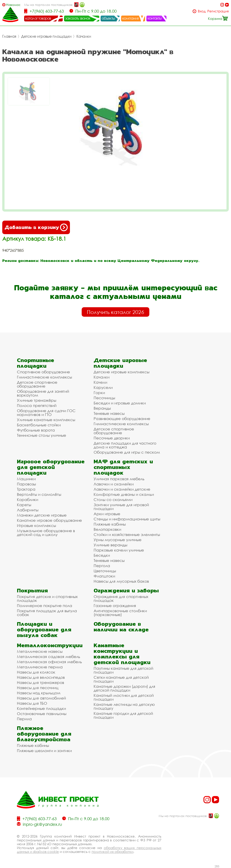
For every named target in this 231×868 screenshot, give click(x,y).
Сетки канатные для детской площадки (121, 679)
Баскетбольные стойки (39, 425)
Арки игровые (107, 514)
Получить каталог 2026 (115, 312)
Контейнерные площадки (41, 708)
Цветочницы (105, 571)
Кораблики (28, 500)
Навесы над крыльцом (39, 693)
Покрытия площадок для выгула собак (47, 613)
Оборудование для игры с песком (127, 452)
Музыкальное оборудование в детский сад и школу (46, 533)
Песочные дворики (112, 438)
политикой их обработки (112, 852)
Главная (9, 36)
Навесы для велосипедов (41, 677)
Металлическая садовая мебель (49, 657)
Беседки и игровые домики (120, 403)
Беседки (102, 555)
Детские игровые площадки (46, 36)
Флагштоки (104, 576)
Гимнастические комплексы (44, 377)
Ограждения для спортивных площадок (121, 598)
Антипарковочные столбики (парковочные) (120, 613)
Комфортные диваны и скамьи (124, 494)
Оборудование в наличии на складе (121, 627)
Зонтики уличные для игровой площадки (121, 507)
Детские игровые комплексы (121, 372)
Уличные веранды (110, 545)
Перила (24, 719)
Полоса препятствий (37, 405)
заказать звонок (78, 18)
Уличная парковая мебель (119, 479)
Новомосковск (13, 5)
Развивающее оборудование (122, 419)
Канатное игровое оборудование (49, 520)
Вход (202, 11)
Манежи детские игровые (42, 515)
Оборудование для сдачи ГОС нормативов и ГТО (46, 413)
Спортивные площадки (36, 363)
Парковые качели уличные (119, 550)
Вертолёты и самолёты (39, 494)
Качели (100, 382)
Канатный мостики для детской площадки (124, 697)
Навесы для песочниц (38, 688)
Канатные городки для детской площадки (123, 715)
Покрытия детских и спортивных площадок (47, 598)
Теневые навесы (109, 413)
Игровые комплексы (36, 525)
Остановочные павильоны (42, 714)
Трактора (26, 489)
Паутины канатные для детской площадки (123, 670)
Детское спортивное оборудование (37, 384)
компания (131, 18)
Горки (99, 393)
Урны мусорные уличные (118, 540)
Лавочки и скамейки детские (122, 489)
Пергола (102, 566)
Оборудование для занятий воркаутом (43, 393)
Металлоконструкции (50, 645)
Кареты (24, 505)
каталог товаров (38, 18)
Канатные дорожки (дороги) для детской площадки (124, 688)
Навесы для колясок (36, 672)
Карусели (103, 387)
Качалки (84, 36)
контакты (155, 18)
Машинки (26, 479)
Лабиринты (28, 510)
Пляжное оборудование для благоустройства (44, 734)
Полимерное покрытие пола (45, 606)
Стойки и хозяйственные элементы (127, 534)
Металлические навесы (40, 651)
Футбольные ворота (36, 430)
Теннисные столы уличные (42, 435)
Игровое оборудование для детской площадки (51, 467)
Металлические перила (40, 667)
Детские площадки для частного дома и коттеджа (125, 445)
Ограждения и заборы (126, 590)
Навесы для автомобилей (41, 698)
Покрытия (32, 590)
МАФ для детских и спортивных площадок (123, 467)
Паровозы (26, 484)
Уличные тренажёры (37, 400)
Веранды (102, 408)
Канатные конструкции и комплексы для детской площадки (122, 654)
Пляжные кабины (110, 524)
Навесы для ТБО (32, 703)
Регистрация (218, 11)
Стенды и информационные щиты (127, 519)
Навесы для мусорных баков (121, 581)
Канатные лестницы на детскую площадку (124, 706)
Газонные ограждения (115, 606)
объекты (108, 18)
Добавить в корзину (36, 227)
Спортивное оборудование (43, 372)
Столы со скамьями (113, 500)
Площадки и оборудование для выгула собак (44, 629)
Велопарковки (107, 529)
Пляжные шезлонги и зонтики (44, 751)
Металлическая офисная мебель (49, 662)
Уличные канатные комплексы (46, 420)
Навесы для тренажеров (40, 682)
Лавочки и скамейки (114, 484)
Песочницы (104, 398)
